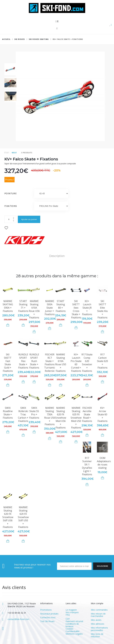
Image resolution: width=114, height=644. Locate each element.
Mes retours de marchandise (98, 615)
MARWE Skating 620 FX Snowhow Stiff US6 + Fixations (8, 517)
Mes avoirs (96, 620)
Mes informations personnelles (99, 629)
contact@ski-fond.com (18, 619)
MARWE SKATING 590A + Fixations (8, 306)
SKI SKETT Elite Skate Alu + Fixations (102, 309)
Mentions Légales (74, 634)
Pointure (11, 193)
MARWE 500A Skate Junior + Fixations (50, 308)
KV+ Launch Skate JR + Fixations (87, 308)
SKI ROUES (20, 39)
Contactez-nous (48, 618)
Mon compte (97, 603)
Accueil (6, 39)
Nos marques (72, 612)
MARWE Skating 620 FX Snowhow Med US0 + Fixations (76, 418)
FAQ (68, 615)
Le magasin (71, 610)
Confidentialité (73, 631)
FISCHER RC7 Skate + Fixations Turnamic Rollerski (50, 363)
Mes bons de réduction (97, 635)
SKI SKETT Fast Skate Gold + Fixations (8, 363)
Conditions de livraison (72, 625)
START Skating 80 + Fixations (61, 306)
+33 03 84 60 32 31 (17, 613)
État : (7, 153)
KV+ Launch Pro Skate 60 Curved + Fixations (76, 363)
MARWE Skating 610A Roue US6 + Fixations (34, 309)
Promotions (46, 610)
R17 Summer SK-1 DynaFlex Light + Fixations (87, 466)
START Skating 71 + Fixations (23, 306)
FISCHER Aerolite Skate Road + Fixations (87, 414)
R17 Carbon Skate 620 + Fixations (102, 361)
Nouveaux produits (49, 614)
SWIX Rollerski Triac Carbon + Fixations (23, 414)
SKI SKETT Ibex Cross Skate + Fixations (76, 309)
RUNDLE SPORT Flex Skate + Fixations (23, 361)
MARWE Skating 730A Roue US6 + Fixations (50, 416)
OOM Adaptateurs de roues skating (104, 463)
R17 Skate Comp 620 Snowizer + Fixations (87, 363)
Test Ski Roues (47, 621)
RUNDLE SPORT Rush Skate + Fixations (34, 361)
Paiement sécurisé (74, 621)
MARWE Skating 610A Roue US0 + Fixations (61, 363)
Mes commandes (99, 610)
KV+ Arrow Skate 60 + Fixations (102, 414)
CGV (68, 619)
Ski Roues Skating (39, 39)
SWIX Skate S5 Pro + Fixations (34, 413)
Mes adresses (98, 624)
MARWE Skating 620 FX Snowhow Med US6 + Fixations (61, 418)
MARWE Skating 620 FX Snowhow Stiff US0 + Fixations (23, 517)
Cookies (69, 629)
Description (57, 256)
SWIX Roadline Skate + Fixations (8, 413)
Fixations (11, 206)
